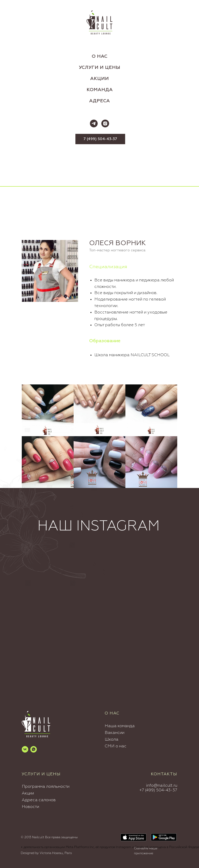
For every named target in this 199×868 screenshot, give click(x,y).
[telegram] (94, 123)
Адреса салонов (39, 800)
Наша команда (120, 726)
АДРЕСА (99, 101)
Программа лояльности (46, 787)
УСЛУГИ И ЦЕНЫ (99, 68)
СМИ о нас (116, 746)
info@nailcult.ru (162, 786)
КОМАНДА (100, 90)
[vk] (25, 749)
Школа (112, 740)
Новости (30, 807)
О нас (112, 713)
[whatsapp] (34, 749)
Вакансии (115, 733)
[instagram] (105, 123)
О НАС (99, 56)
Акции (28, 793)
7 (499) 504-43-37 (100, 139)
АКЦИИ (99, 79)
